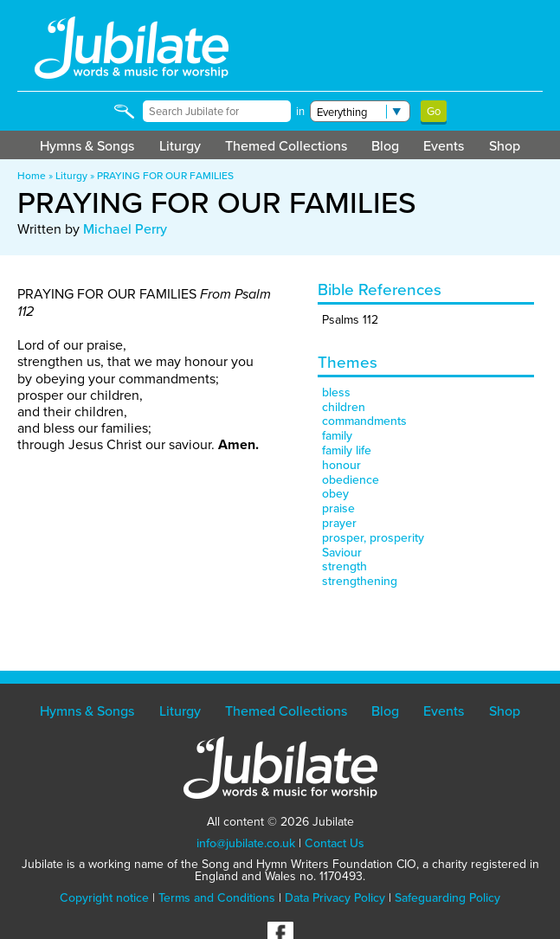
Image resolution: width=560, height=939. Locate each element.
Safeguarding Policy (447, 898)
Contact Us (335, 843)
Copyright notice (104, 898)
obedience (351, 480)
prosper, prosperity (373, 538)
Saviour (342, 553)
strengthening (360, 581)
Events (444, 146)
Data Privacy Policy (335, 898)
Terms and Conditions (217, 898)
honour (341, 465)
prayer (339, 523)
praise (338, 508)
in (300, 111)
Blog (385, 146)
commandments (364, 421)
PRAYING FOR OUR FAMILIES (165, 176)
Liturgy (180, 146)
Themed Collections (286, 146)
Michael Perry (125, 229)
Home (32, 176)
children (344, 407)
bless (336, 392)
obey (335, 494)
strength (344, 566)
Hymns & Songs (87, 146)
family (337, 436)
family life (347, 450)
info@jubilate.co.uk (246, 843)
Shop (505, 146)
